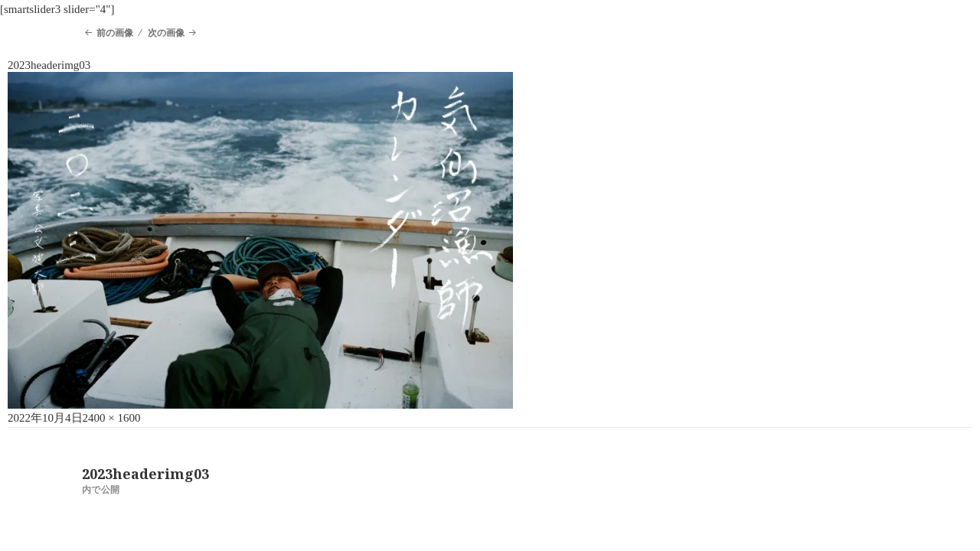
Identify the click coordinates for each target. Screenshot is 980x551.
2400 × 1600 (112, 418)
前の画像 (115, 33)
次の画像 (166, 33)
